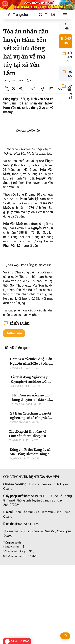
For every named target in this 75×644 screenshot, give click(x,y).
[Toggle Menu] (65, 15)
